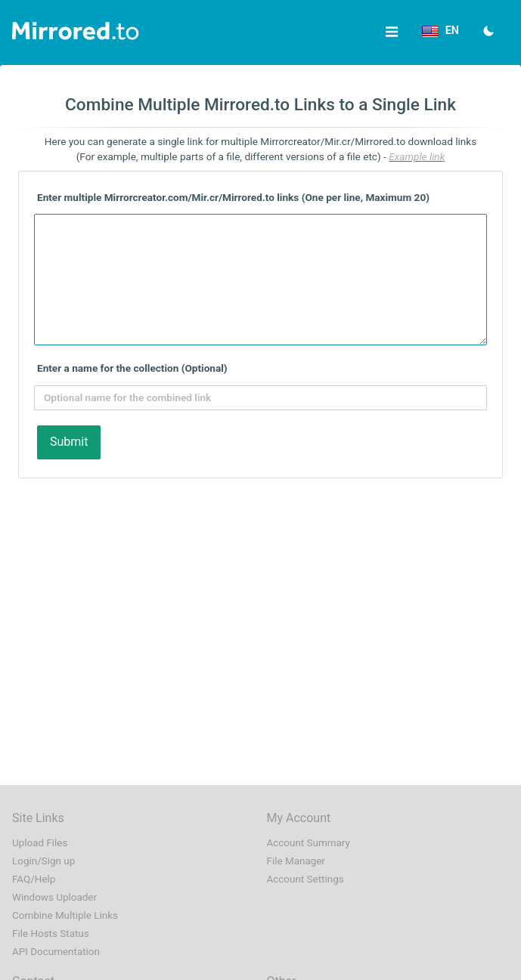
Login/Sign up (43, 861)
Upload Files (40, 843)
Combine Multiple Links (65, 915)
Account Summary (309, 843)
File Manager (296, 861)
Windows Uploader (54, 897)
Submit (69, 442)
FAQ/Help (34, 879)
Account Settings (305, 879)
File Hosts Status (51, 934)
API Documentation (56, 952)
